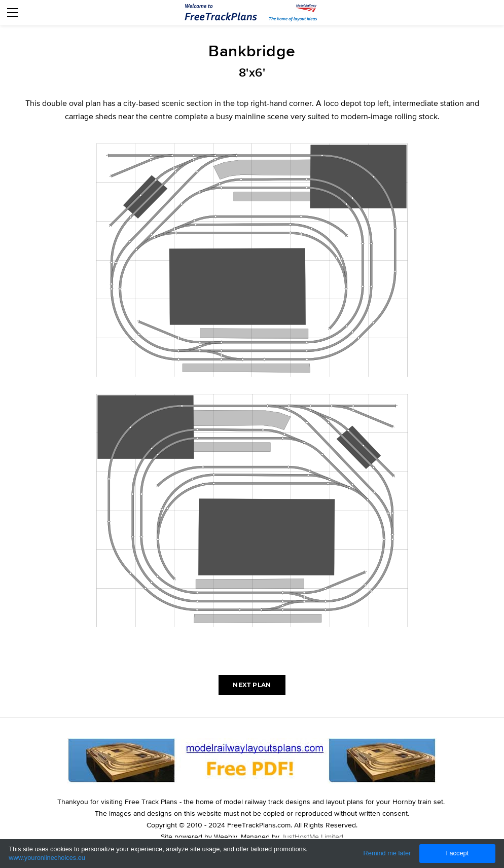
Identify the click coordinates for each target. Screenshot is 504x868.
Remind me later (387, 853)
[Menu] (13, 13)
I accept (457, 853)
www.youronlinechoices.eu (47, 858)
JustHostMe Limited (312, 837)
